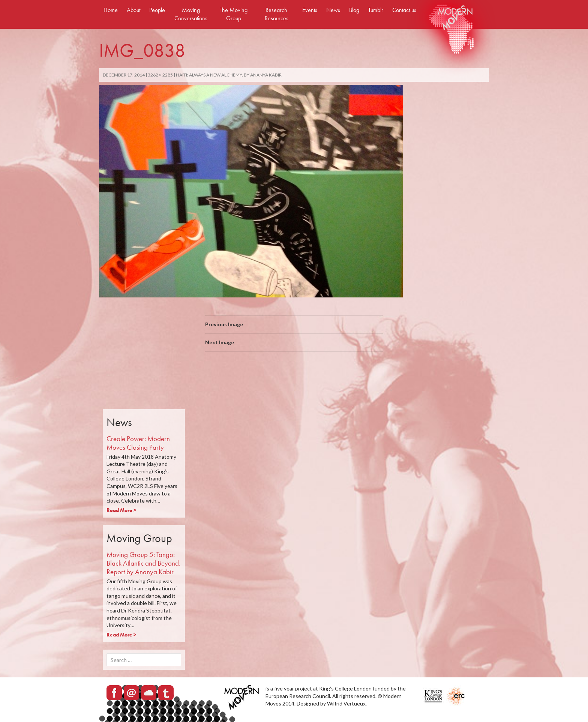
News (333, 10)
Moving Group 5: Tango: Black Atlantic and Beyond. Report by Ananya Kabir (143, 563)
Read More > (121, 510)
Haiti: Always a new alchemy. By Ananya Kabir (229, 75)
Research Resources (277, 14)
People (157, 10)
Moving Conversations (191, 14)
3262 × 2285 (160, 75)
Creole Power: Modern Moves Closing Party (138, 443)
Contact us (404, 10)
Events (310, 10)
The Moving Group (234, 14)
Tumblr (376, 10)
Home (111, 10)
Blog (354, 10)
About (133, 10)
